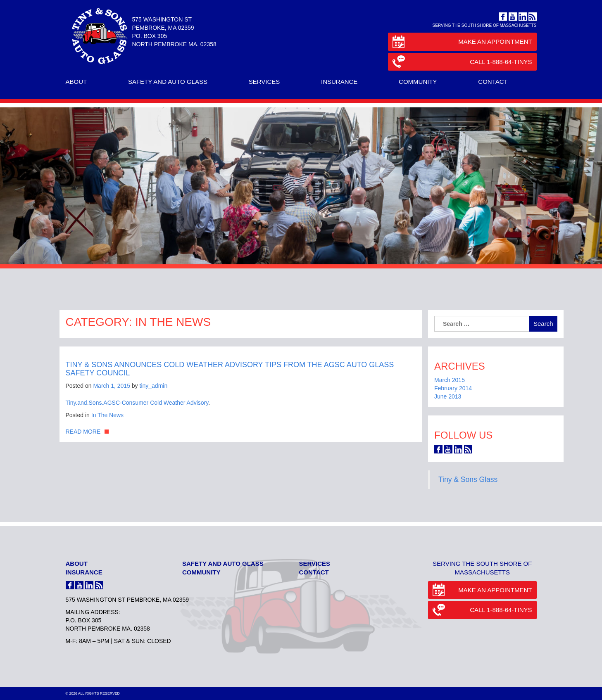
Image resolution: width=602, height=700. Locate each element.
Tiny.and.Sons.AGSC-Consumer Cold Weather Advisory (137, 403)
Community (418, 82)
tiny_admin (154, 386)
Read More (83, 432)
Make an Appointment (462, 43)
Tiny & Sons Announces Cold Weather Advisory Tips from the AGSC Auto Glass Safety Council (230, 369)
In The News (107, 415)
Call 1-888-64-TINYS (462, 62)
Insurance (339, 82)
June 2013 (448, 396)
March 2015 (450, 380)
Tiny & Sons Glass (468, 479)
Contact (493, 82)
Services (264, 82)
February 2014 (453, 388)
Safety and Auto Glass (168, 82)
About (76, 82)
